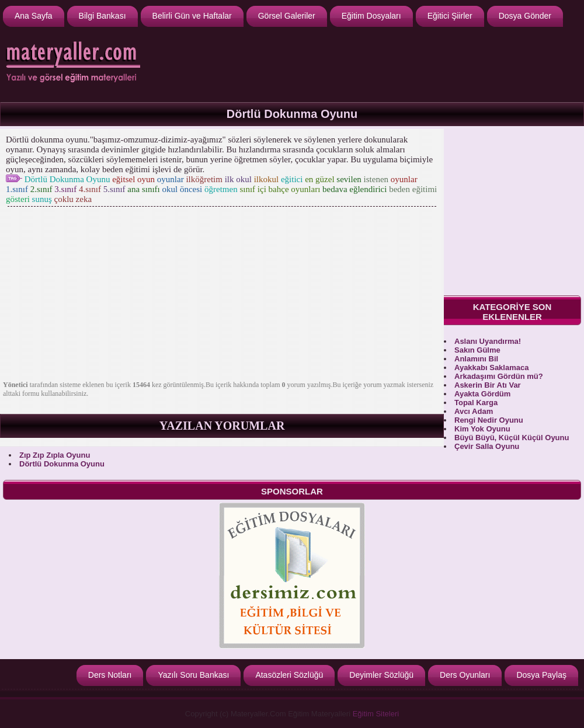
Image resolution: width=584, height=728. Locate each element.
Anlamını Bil (476, 359)
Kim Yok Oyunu (482, 429)
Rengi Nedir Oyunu (489, 420)
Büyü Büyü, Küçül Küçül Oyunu (512, 438)
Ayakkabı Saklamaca (491, 368)
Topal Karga (476, 403)
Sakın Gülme (477, 350)
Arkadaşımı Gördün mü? (499, 376)
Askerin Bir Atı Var (488, 385)
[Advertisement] (222, 296)
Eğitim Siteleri (376, 714)
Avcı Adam (474, 411)
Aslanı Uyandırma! (488, 341)
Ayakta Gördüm (482, 394)
